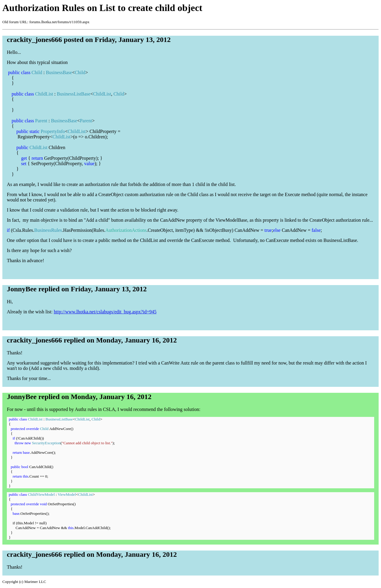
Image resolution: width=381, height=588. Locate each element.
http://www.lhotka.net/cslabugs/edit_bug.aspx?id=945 (105, 312)
